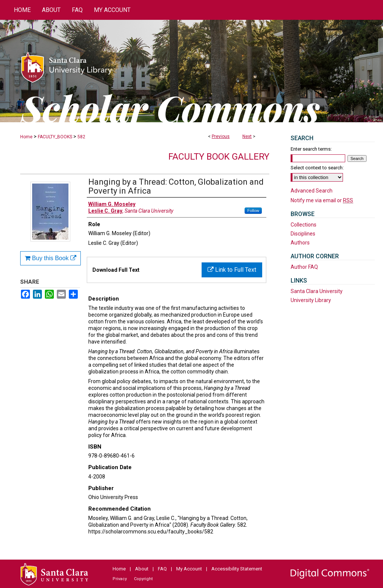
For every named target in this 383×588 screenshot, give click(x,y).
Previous (221, 136)
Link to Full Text (232, 270)
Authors (300, 243)
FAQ (162, 569)
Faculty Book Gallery (219, 157)
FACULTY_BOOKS (55, 137)
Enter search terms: (311, 149)
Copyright (143, 579)
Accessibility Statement (237, 569)
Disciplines (303, 234)
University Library (311, 300)
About (142, 569)
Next (247, 136)
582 (81, 137)
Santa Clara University (317, 291)
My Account (189, 569)
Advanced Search (312, 191)
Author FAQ (304, 267)
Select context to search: (317, 168)
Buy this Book (50, 258)
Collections (304, 225)
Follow (253, 210)
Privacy (120, 579)
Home (26, 137)
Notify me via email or (322, 200)
